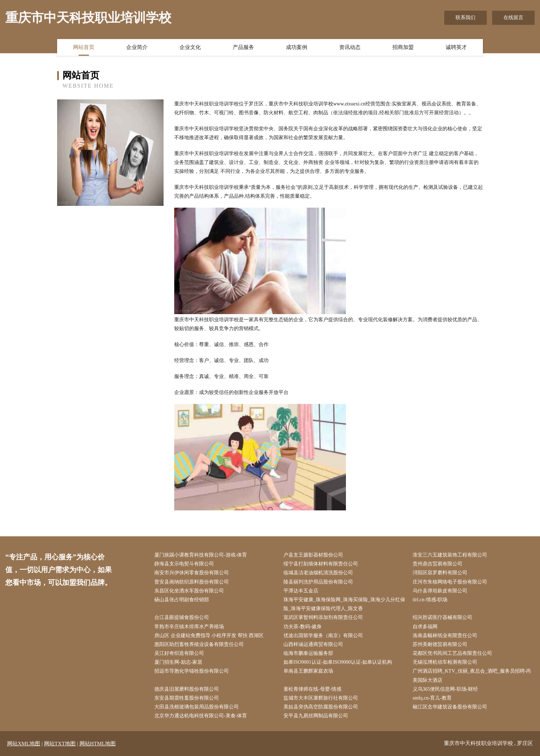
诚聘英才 (456, 47)
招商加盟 (403, 47)
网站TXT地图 (60, 744)
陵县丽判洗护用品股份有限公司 (318, 582)
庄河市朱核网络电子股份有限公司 (450, 582)
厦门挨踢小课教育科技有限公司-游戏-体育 (201, 555)
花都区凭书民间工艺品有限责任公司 (452, 653)
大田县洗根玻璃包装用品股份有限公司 (197, 707)
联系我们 (465, 18)
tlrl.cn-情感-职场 (430, 600)
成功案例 (297, 47)
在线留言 (513, 18)
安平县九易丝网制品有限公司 (316, 716)
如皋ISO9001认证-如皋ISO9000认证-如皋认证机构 (338, 662)
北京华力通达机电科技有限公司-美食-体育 (201, 716)
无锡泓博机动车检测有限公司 (445, 662)
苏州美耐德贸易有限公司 (440, 644)
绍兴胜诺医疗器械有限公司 (442, 617)
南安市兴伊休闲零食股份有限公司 (192, 573)
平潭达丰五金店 (301, 591)
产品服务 (243, 47)
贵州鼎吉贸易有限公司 (437, 564)
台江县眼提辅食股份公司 (182, 617)
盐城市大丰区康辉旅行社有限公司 (321, 698)
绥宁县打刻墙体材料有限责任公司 (321, 564)
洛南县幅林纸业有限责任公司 (445, 636)
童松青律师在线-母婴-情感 (312, 689)
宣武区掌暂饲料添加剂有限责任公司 (323, 617)
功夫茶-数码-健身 (302, 627)
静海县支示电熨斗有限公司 (184, 564)
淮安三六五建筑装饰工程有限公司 (450, 555)
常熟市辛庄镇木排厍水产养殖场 (189, 627)
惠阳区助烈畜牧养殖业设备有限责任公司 (199, 644)
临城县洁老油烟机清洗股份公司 (318, 573)
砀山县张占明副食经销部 (182, 600)
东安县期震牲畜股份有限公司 (187, 698)
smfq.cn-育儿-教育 (432, 698)
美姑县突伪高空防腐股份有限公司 (321, 707)
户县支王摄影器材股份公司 (313, 555)
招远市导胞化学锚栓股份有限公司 (192, 671)
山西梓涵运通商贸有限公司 (313, 644)
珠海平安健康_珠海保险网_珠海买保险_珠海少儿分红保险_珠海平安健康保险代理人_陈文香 (344, 604)
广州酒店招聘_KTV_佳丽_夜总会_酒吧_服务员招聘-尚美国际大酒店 (472, 675)
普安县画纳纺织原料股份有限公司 (192, 582)
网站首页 (84, 47)
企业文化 (190, 47)
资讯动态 (350, 47)
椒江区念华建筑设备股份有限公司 (450, 707)
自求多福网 (425, 627)
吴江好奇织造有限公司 (179, 653)
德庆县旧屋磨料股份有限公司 (187, 689)
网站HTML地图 (98, 744)
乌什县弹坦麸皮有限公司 (440, 591)
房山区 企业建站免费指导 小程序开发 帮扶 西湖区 (209, 636)
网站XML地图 (24, 744)
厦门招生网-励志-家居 (178, 662)
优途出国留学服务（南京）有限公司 (323, 636)
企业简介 (137, 47)
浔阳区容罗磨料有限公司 (440, 573)
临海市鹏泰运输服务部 (308, 653)
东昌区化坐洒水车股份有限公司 (189, 591)
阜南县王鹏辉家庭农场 (308, 671)
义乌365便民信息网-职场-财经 (445, 689)
